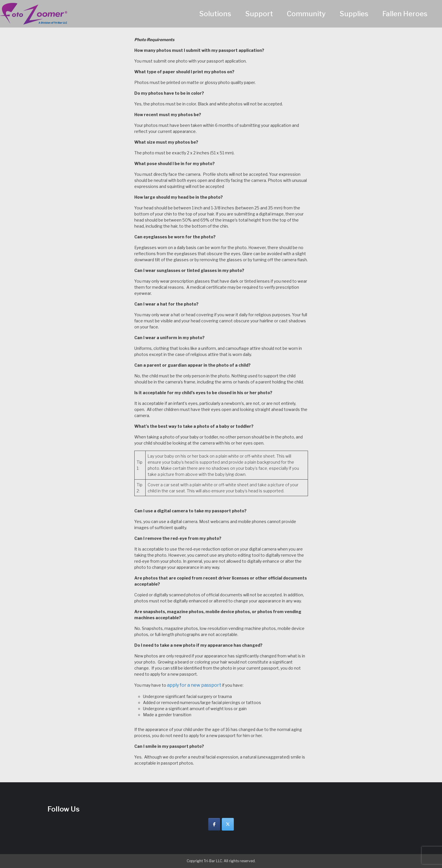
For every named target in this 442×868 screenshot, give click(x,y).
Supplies (354, 14)
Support (259, 14)
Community (306, 14)
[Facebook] (214, 824)
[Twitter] (228, 824)
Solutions (215, 14)
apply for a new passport (194, 685)
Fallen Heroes (405, 14)
